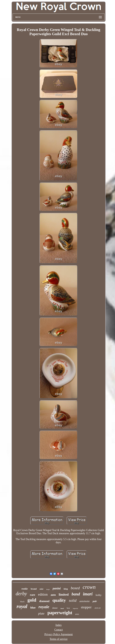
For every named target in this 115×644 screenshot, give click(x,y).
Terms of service (59, 639)
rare (32, 595)
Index (58, 625)
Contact (59, 630)
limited (64, 594)
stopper (86, 607)
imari (88, 594)
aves (77, 614)
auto (53, 595)
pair (95, 601)
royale (44, 607)
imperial (75, 608)
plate (41, 613)
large (48, 589)
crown (89, 587)
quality (59, 600)
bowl (62, 608)
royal (22, 606)
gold (32, 600)
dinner (55, 608)
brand (34, 589)
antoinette (85, 601)
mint (41, 589)
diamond (44, 601)
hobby (98, 595)
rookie (25, 589)
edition (43, 594)
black (22, 602)
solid (73, 600)
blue (33, 608)
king (66, 589)
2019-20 (97, 608)
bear (68, 608)
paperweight (60, 613)
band (76, 594)
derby (21, 594)
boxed (75, 588)
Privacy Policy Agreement (59, 634)
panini (57, 588)
